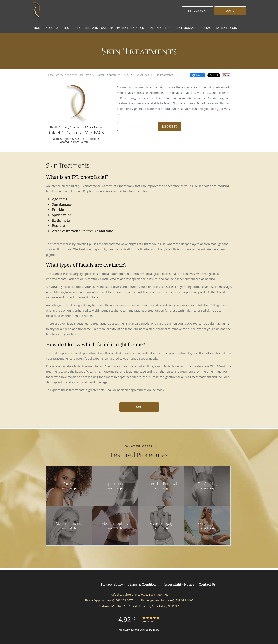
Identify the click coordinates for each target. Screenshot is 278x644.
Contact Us (207, 584)
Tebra (156, 630)
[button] (230, 11)
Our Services (142, 75)
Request (169, 126)
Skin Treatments (164, 75)
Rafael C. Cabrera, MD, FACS (113, 75)
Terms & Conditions (143, 584)
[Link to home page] (37, 11)
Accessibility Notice (179, 584)
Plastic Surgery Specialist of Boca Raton (69, 75)
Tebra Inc (90, 585)
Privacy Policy (112, 584)
